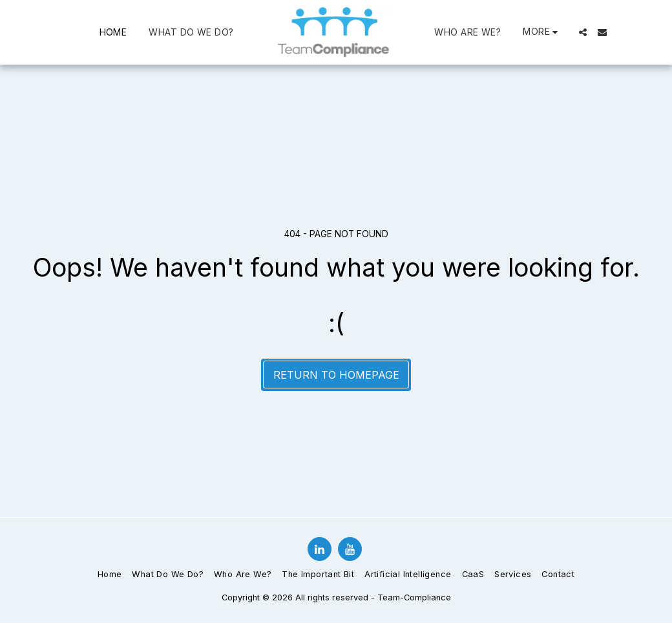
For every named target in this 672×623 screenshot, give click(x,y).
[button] (583, 32)
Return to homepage (336, 375)
